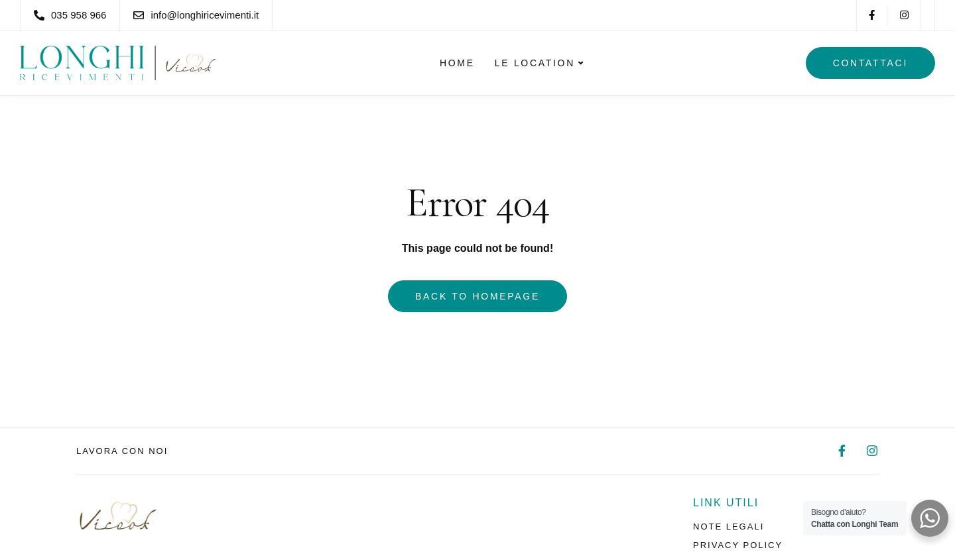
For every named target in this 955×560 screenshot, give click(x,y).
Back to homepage (477, 296)
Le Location (535, 63)
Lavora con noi (122, 451)
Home (457, 63)
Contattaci (870, 63)
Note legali (729, 527)
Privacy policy (738, 545)
